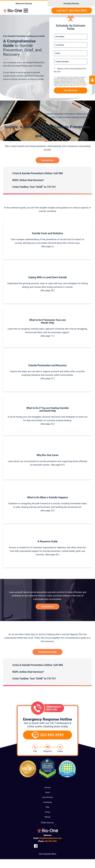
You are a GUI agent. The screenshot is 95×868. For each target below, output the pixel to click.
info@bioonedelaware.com (50, 838)
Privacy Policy (80, 85)
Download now (47, 160)
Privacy (48, 812)
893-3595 (51, 841)
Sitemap (47, 817)
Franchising (47, 802)
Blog (48, 807)
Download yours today (47, 652)
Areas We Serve (47, 797)
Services (47, 788)
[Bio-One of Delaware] (13, 11)
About (48, 792)
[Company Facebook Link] (36, 846)
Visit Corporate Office (47, 854)
